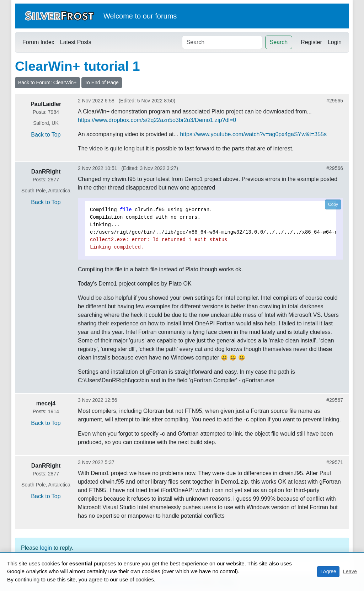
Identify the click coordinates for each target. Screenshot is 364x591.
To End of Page (102, 82)
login (46, 548)
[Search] (222, 42)
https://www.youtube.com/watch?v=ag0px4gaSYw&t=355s (253, 134)
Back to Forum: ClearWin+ (47, 82)
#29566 (335, 168)
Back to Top (46, 135)
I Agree (328, 571)
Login (335, 42)
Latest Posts (76, 42)
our (148, 16)
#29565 (335, 101)
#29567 (335, 400)
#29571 (335, 462)
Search (279, 42)
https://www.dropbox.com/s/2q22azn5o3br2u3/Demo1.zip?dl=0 (157, 120)
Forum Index (38, 42)
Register (311, 42)
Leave (350, 571)
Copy (333, 204)
